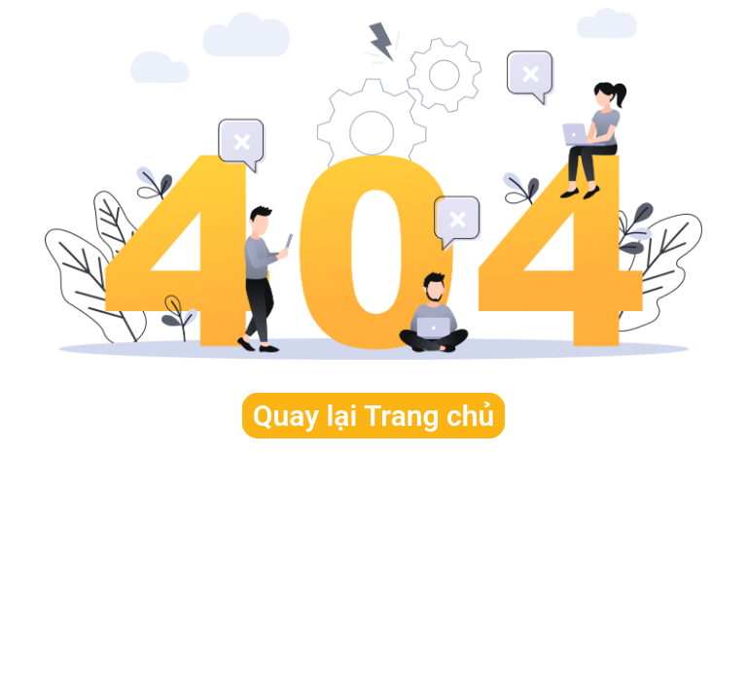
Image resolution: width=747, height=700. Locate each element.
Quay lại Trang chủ (373, 416)
